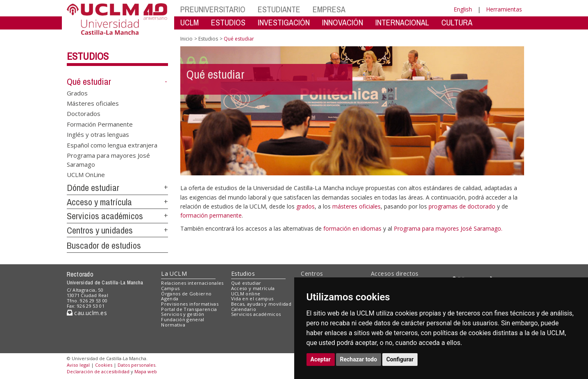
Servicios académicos (105, 216)
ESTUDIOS (228, 22)
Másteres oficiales (93, 103)
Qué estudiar (89, 82)
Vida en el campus (252, 298)
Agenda (170, 298)
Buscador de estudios (104, 245)
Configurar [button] (400, 359)
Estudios (88, 56)
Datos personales (136, 365)
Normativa (173, 325)
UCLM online (246, 294)
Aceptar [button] (321, 359)
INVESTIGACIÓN (284, 22)
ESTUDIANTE (279, 9)
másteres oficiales (356, 206)
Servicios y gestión (183, 314)
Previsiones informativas (190, 304)
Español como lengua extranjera (112, 145)
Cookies (104, 365)
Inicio (186, 39)
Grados (77, 93)
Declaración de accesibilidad (98, 371)
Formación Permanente (100, 124)
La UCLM (174, 273)
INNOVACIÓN (343, 22)
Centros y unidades (100, 230)
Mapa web (146, 371)
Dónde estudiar (93, 188)
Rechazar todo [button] (359, 359)
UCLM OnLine (86, 174)
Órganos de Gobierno (186, 294)
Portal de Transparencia (189, 309)
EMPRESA (329, 9)
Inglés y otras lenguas (98, 134)
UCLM (190, 22)
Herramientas (504, 9)
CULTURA (457, 22)
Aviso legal (78, 365)
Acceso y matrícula (99, 202)
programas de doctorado (462, 206)
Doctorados (84, 113)
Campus (170, 288)
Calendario (244, 309)
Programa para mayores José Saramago (108, 160)
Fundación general (183, 319)
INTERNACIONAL (402, 22)
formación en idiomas (353, 228)
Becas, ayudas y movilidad (261, 304)
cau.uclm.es (87, 313)
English (463, 9)
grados (305, 206)
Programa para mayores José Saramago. (448, 228)
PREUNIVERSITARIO (213, 9)
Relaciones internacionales (192, 283)
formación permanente (211, 215)
